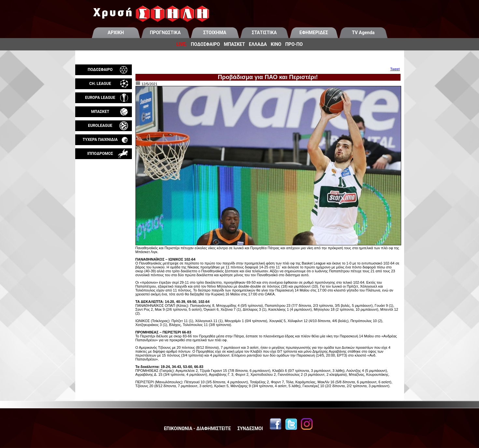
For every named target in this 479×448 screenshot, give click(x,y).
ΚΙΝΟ (276, 44)
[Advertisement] (104, 236)
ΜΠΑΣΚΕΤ (234, 44)
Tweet (395, 69)
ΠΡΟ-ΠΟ (294, 44)
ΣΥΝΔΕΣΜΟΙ (250, 428)
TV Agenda (363, 33)
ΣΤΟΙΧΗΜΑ (215, 33)
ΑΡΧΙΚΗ (116, 33)
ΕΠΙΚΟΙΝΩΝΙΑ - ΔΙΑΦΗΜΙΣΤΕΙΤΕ (197, 428)
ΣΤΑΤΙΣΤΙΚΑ (264, 33)
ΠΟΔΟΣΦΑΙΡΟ (205, 44)
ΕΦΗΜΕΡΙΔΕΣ (314, 33)
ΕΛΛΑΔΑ (258, 44)
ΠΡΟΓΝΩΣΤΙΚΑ (165, 33)
